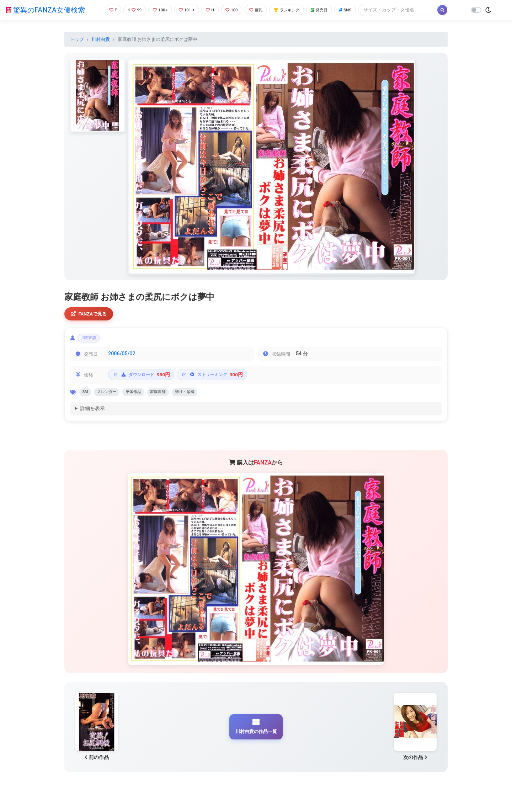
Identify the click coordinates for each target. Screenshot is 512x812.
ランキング (293, 10)
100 (233, 10)
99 (130, 10)
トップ (77, 39)
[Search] (411, 10)
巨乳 (259, 10)
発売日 (329, 10)
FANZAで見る (91, 315)
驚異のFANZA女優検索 (45, 10)
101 (185, 10)
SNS (357, 10)
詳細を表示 (92, 414)
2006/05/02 (122, 357)
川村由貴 (101, 39)
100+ (158, 10)
